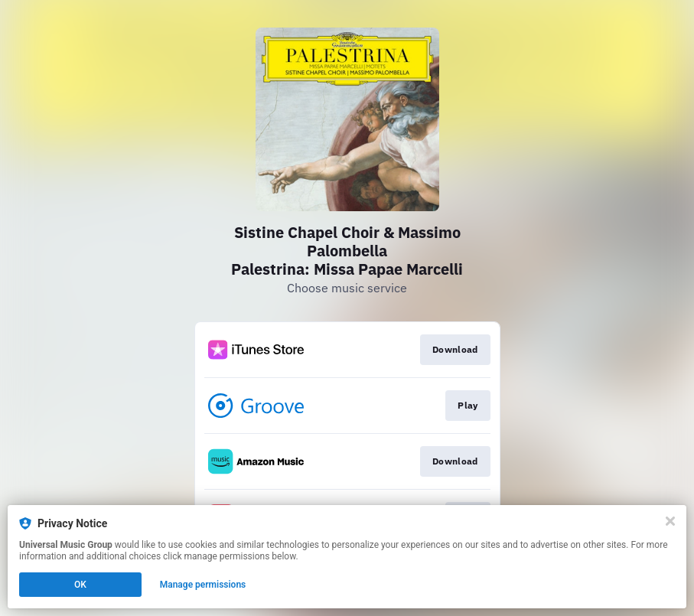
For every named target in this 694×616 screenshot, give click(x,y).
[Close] (670, 521)
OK (80, 585)
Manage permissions (203, 585)
